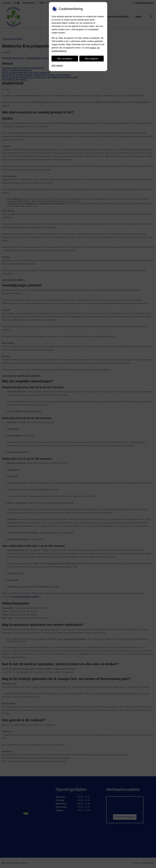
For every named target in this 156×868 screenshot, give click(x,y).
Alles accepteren (65, 59)
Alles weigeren (92, 59)
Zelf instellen (57, 66)
